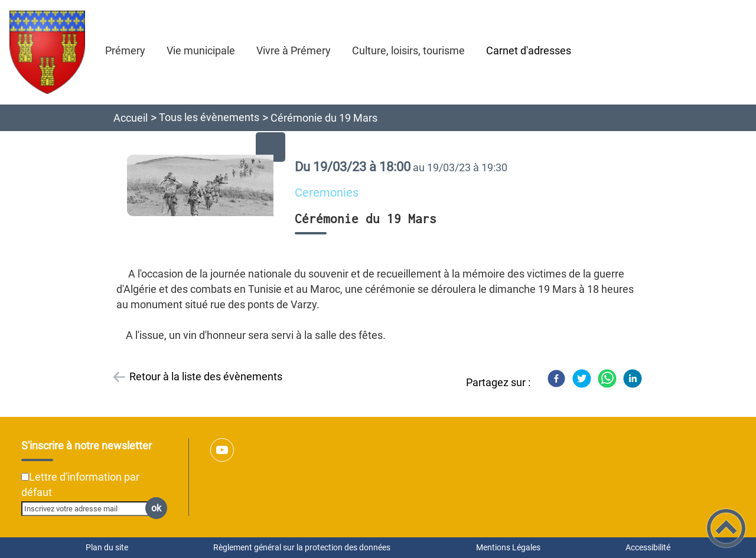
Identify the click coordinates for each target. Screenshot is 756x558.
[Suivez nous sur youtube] (222, 450)
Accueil (131, 118)
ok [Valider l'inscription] (156, 508)
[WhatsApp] (607, 378)
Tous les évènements (209, 117)
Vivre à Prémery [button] (294, 50)
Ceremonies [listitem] (327, 193)
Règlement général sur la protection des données (302, 547)
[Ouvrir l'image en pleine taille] (206, 186)
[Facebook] (556, 378)
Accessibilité (648, 547)
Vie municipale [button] (201, 50)
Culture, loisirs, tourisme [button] (408, 50)
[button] (726, 528)
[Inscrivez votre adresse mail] (89, 508)
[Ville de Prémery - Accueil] (47, 52)
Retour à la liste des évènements (206, 376)
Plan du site (107, 547)
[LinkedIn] (633, 378)
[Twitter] (582, 378)
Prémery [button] (125, 50)
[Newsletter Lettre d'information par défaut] (25, 477)
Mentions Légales (508, 547)
